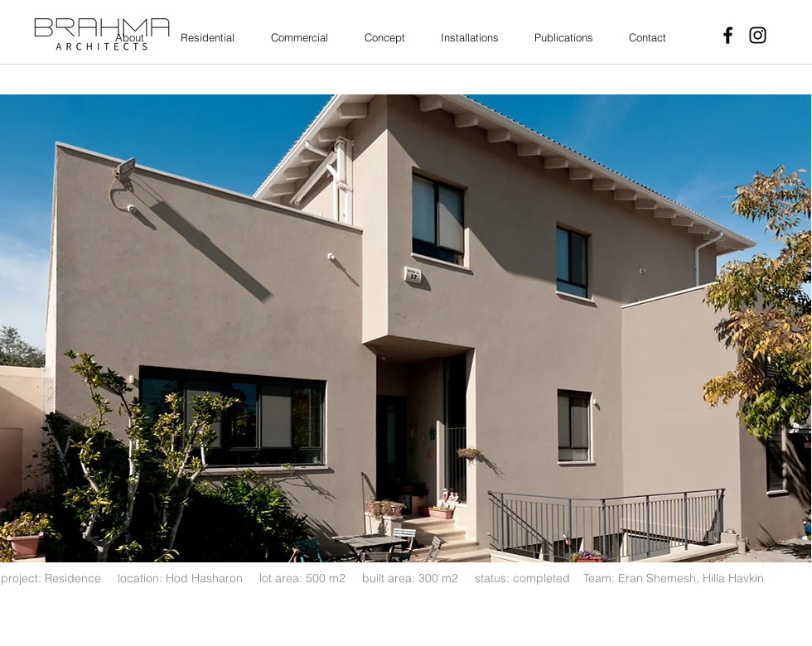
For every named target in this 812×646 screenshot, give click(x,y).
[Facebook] (728, 35)
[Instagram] (758, 35)
